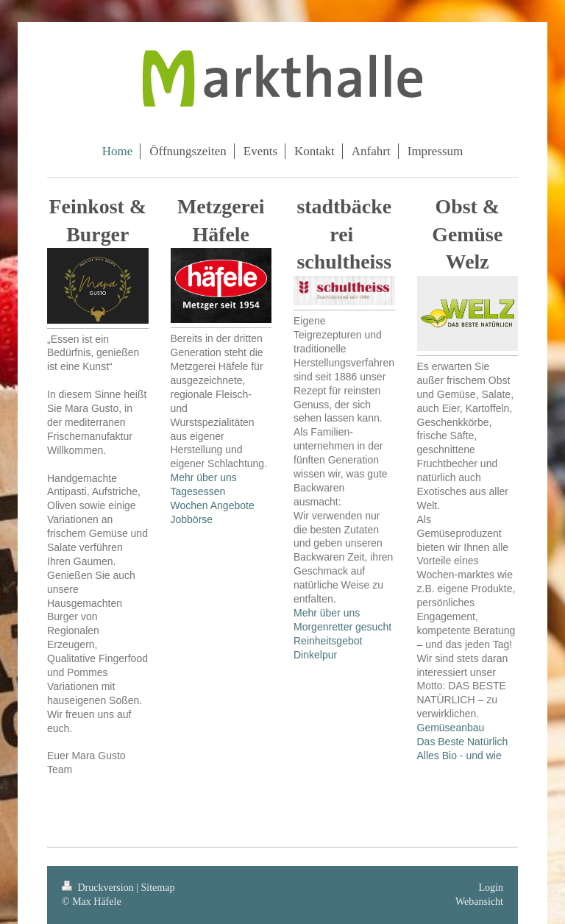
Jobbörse (192, 519)
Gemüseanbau (451, 728)
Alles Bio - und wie (459, 756)
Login (491, 888)
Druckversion (99, 888)
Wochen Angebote (213, 505)
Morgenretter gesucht (342, 627)
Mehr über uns (204, 477)
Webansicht (479, 902)
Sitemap (158, 888)
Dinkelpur (315, 655)
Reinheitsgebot (328, 641)
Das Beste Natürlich (463, 742)
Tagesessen (198, 491)
